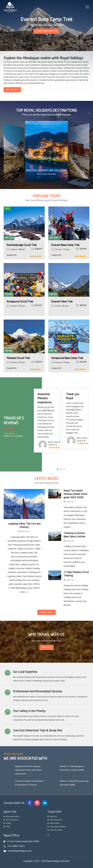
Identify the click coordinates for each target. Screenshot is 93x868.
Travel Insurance (56, 830)
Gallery (9, 823)
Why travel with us (13, 817)
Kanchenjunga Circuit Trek (22, 245)
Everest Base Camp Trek (65, 245)
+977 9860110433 (16, 846)
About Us (53, 817)
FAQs (8, 827)
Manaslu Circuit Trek (18, 358)
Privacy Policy (55, 823)
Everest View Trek (62, 302)
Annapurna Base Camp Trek (67, 358)
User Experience (12, 820)
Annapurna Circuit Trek (20, 302)
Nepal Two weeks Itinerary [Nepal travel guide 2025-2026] (75, 494)
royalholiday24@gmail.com (19, 851)
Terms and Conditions (58, 827)
